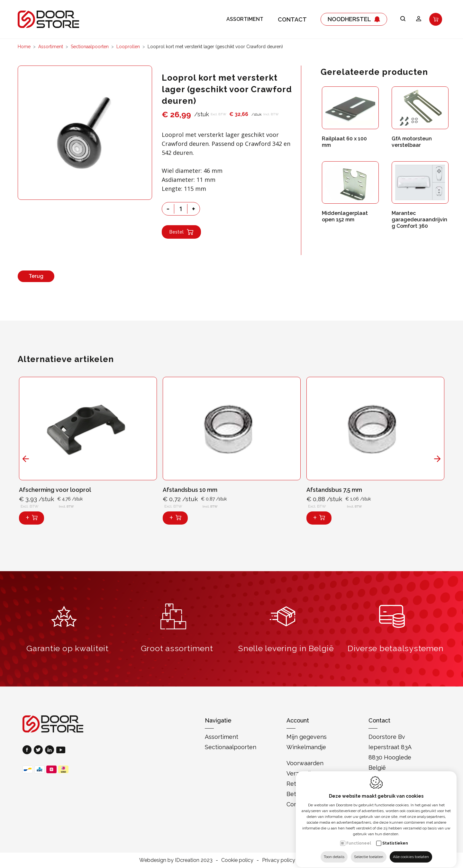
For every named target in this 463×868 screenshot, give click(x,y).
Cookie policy (237, 860)
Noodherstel (354, 19)
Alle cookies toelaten (411, 851)
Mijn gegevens (307, 737)
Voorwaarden (305, 763)
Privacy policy (279, 860)
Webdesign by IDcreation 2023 (176, 860)
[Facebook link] (28, 751)
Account (298, 720)
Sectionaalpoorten (90, 47)
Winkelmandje (306, 747)
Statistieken (395, 837)
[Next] (437, 459)
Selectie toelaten (369, 851)
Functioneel (359, 837)
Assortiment (245, 19)
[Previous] (26, 459)
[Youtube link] (61, 751)
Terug (36, 276)
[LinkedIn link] (51, 751)
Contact (292, 19)
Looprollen (128, 47)
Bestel (181, 232)
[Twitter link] (39, 751)
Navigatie (218, 720)
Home (24, 47)
